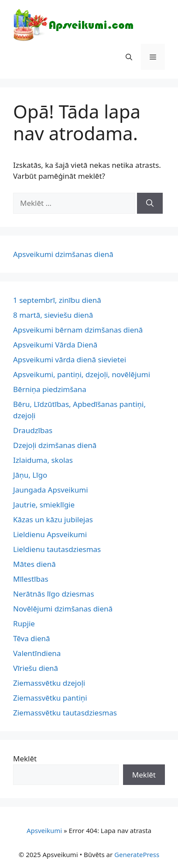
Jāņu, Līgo (30, 475)
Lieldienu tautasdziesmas (57, 549)
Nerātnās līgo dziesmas (54, 594)
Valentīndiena (37, 653)
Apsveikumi (44, 830)
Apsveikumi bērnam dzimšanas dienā (78, 330)
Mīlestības (31, 579)
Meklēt (25, 759)
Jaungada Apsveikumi (51, 490)
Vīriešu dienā (36, 668)
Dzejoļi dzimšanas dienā (55, 445)
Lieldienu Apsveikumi (50, 534)
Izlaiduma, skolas (43, 460)
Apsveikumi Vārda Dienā (55, 345)
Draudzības (33, 430)
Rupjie (24, 623)
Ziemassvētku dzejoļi (49, 683)
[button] (129, 57)
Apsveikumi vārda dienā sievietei (70, 359)
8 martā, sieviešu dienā (53, 315)
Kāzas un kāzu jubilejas (53, 519)
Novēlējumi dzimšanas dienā (63, 609)
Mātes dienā (34, 564)
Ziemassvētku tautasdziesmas (65, 713)
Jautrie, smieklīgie (44, 505)
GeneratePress (137, 854)
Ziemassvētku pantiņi (50, 698)
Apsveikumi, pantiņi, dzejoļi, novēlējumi (82, 374)
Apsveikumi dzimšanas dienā (63, 254)
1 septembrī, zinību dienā (57, 300)
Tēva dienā (32, 638)
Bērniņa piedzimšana (50, 389)
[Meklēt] (150, 203)
